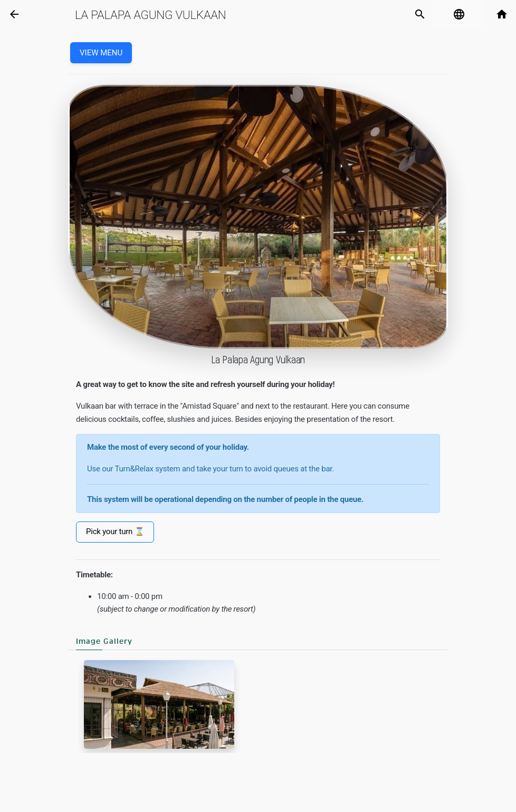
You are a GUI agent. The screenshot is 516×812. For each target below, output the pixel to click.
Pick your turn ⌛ (115, 531)
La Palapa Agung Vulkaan (151, 15)
